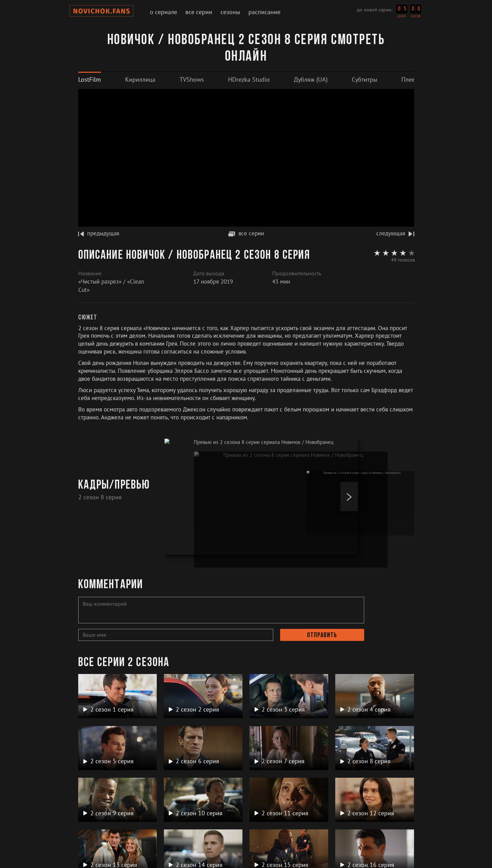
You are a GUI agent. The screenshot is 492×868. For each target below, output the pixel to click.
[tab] (90, 79)
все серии (246, 233)
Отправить (322, 635)
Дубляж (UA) (311, 79)
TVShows (192, 79)
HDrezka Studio (249, 79)
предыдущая (99, 233)
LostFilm (90, 79)
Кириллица (140, 79)
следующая (395, 233)
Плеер (410, 79)
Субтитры (365, 79)
